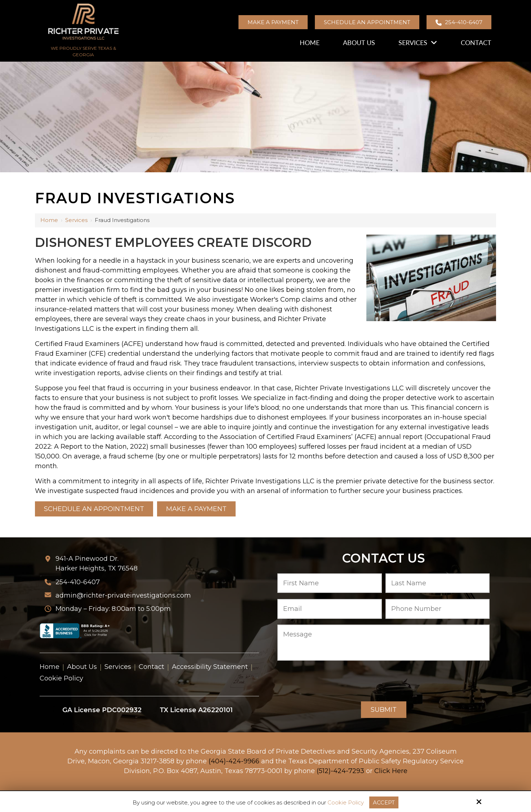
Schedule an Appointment (367, 22)
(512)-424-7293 (340, 771)
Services (76, 220)
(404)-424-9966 (234, 761)
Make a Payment (273, 22)
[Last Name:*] (438, 583)
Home (49, 220)
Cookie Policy (346, 803)
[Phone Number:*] (438, 609)
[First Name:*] (330, 583)
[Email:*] (330, 609)
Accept (384, 802)
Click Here (391, 771)
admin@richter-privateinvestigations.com (123, 595)
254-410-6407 (459, 22)
